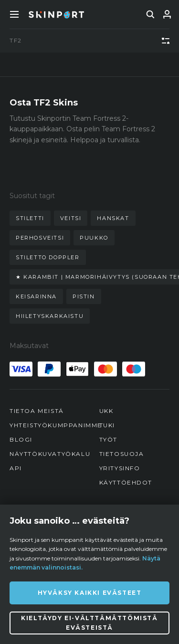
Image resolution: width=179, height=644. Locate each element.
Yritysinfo (120, 468)
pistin (84, 296)
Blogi (21, 439)
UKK (106, 411)
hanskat (113, 218)
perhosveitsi (40, 238)
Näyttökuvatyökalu (50, 454)
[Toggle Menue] (14, 14)
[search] (150, 14)
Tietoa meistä (37, 411)
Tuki (107, 425)
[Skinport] (56, 14)
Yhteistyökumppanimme (56, 425)
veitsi (71, 218)
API (16, 468)
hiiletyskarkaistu (50, 316)
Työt (108, 439)
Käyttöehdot (126, 482)
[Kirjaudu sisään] (167, 14)
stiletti (30, 218)
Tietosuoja (122, 454)
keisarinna (36, 296)
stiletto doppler (48, 257)
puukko (94, 238)
